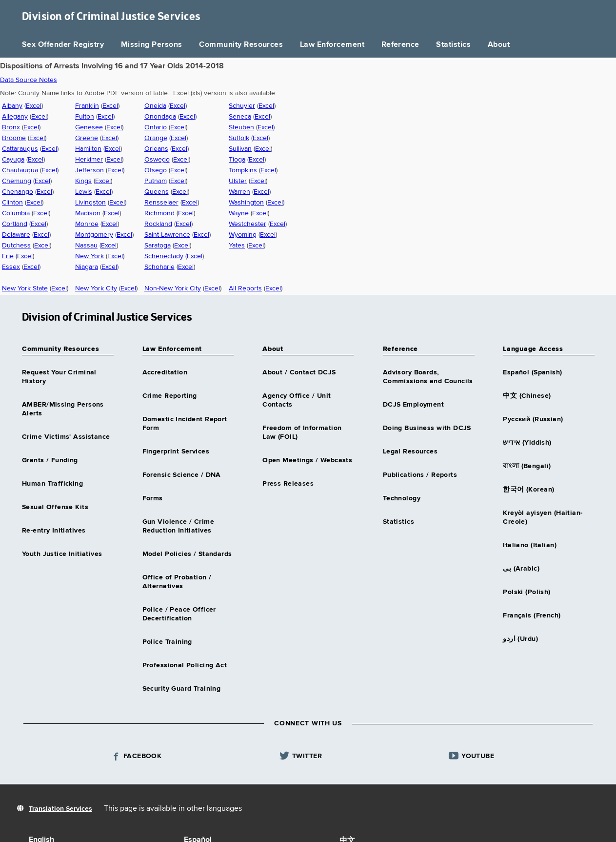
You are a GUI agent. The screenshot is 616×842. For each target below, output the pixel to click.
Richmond (159, 213)
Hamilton (88, 149)
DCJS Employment (413, 405)
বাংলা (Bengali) (527, 466)
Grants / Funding (50, 460)
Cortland (15, 224)
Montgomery (94, 235)
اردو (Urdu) (520, 639)
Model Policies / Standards (187, 554)
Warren (239, 192)
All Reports (245, 288)
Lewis (84, 192)
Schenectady (164, 256)
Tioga (237, 160)
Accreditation (165, 372)
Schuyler (242, 106)
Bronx (11, 127)
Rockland (158, 224)
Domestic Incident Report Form (185, 424)
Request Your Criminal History (59, 377)
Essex (11, 267)
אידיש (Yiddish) (527, 443)
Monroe (87, 224)
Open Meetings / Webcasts (307, 460)
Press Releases (288, 484)
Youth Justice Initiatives (62, 554)
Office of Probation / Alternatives (177, 582)
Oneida (155, 106)
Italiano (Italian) (530, 545)
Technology (402, 498)
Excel (34, 106)
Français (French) (532, 616)
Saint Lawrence (167, 235)
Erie (8, 256)
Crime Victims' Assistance (66, 437)
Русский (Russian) (533, 419)
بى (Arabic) (521, 569)
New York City (96, 288)
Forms (153, 498)
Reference (400, 45)
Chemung (17, 181)
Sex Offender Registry (63, 45)
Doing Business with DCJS (427, 428)
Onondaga (160, 117)
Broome (14, 138)
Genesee (89, 127)
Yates (237, 246)
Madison (88, 213)
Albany (12, 106)
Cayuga (13, 160)
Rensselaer (161, 203)
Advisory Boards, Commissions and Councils (428, 377)
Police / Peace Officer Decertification (179, 614)
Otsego (156, 170)
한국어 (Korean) (528, 490)
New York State (25, 288)
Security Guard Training (182, 689)
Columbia (16, 213)
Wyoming (243, 235)
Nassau (86, 246)
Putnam (156, 181)
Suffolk (239, 138)
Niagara (87, 267)
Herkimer (89, 160)
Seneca (240, 117)
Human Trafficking (52, 484)
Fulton (85, 117)
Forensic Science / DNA (182, 475)
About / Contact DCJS (299, 372)
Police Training (167, 642)
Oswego (157, 160)
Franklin (87, 106)
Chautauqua (20, 170)
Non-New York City (173, 288)
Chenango (18, 192)
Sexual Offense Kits (55, 507)
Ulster (238, 181)
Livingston (90, 203)
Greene (87, 138)
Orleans (156, 149)
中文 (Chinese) (527, 396)
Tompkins (243, 170)
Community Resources (241, 45)
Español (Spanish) (532, 372)
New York (89, 256)
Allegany (15, 117)
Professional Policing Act (185, 665)
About (499, 45)
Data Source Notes (29, 80)
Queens (157, 192)
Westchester (248, 224)
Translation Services (60, 809)
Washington (246, 203)
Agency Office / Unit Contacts (297, 400)
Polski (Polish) (527, 592)
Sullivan (240, 149)
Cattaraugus (20, 149)
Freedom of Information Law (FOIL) (302, 432)
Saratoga (158, 246)
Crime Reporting (170, 396)
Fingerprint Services (176, 452)
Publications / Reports (420, 475)
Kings (83, 181)
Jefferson (89, 170)
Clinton (12, 203)
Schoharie (159, 267)
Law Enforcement (332, 45)
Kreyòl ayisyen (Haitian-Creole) (543, 517)
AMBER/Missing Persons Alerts (63, 409)
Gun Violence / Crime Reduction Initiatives (178, 526)
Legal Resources (410, 452)
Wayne (239, 213)
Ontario (156, 127)
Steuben (241, 127)
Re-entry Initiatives (54, 531)
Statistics (453, 45)
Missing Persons (152, 45)
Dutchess (16, 246)
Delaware (16, 235)
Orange (156, 138)
